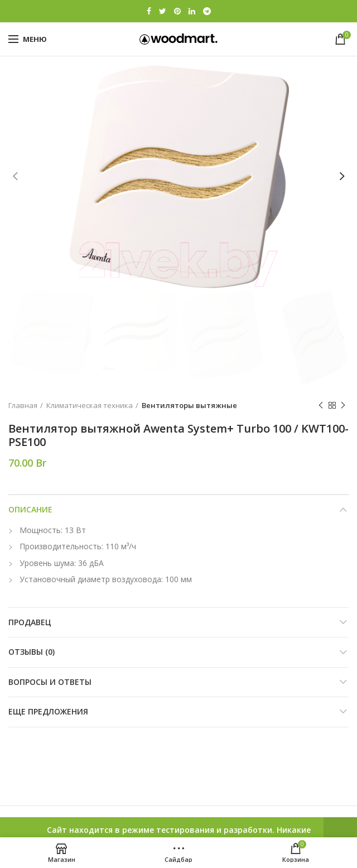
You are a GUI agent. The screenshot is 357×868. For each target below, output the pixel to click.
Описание (30, 509)
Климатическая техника (90, 405)
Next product (343, 406)
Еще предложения (48, 711)
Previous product (321, 406)
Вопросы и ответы (50, 682)
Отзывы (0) (32, 652)
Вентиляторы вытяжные (189, 405)
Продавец (30, 622)
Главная (23, 405)
